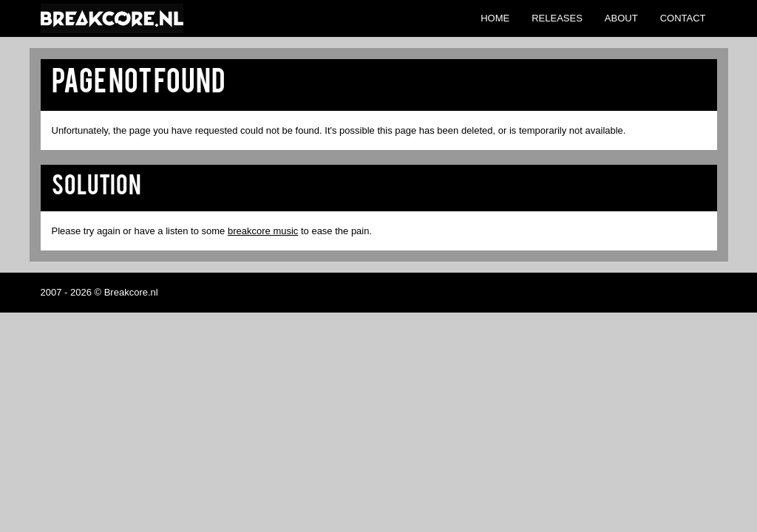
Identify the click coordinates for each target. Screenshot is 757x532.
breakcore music (263, 231)
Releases (557, 18)
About (621, 18)
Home (495, 18)
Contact (683, 18)
